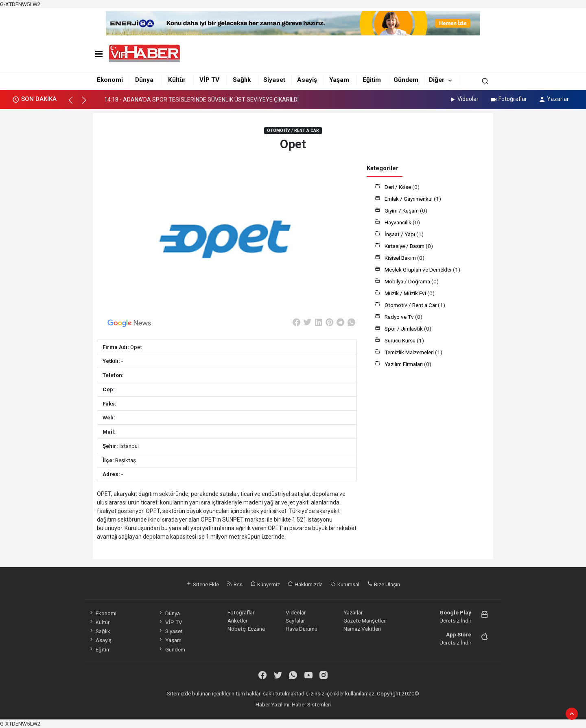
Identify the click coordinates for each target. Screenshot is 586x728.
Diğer (437, 80)
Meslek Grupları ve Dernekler (419, 270)
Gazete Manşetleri (365, 621)
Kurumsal (345, 584)
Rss (235, 584)
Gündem (406, 80)
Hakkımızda (305, 584)
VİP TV (209, 80)
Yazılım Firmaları (404, 364)
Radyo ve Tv (400, 317)
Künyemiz (265, 584)
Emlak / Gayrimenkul (409, 199)
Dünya (144, 80)
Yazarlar (554, 99)
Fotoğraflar (508, 99)
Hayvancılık (399, 222)
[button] (74, 104)
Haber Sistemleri (311, 704)
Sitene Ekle (202, 584)
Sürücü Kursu (401, 340)
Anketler (237, 621)
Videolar (464, 99)
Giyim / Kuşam (402, 211)
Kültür (177, 80)
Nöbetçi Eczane (246, 629)
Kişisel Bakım (401, 258)
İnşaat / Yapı (400, 234)
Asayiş (307, 80)
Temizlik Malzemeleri (410, 352)
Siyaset (274, 80)
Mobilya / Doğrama (408, 281)
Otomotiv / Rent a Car (411, 305)
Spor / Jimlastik (404, 329)
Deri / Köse (398, 187)
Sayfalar (295, 621)
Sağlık (242, 80)
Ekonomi (110, 80)
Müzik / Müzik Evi (406, 293)
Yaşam (339, 80)
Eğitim (372, 80)
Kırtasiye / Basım (405, 246)
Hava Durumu (302, 629)
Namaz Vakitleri (362, 629)
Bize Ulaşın (384, 584)
